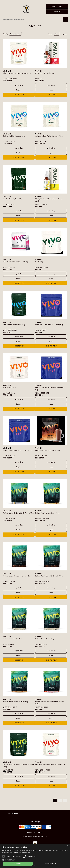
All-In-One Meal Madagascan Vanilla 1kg (17, 73)
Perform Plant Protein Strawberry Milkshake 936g (50, 703)
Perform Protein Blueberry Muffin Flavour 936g (18, 513)
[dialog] (35, 856)
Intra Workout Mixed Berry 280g (14, 325)
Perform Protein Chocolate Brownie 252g (17, 576)
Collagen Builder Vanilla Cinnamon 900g (49, 136)
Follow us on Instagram (35, 843)
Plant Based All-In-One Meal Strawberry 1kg (50, 764)
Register (57, 12)
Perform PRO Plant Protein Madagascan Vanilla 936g (19, 765)
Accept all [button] (18, 864)
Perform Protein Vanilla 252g (12, 639)
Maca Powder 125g (10, 387)
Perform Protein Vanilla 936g (45, 639)
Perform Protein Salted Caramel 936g (15, 702)
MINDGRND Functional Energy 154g (48, 450)
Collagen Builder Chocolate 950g (14, 136)
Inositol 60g (39, 262)
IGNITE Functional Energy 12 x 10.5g (16, 262)
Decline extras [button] (51, 864)
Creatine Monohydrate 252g (13, 199)
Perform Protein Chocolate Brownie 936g (49, 576)
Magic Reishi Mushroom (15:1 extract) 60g (17, 450)
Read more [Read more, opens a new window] (28, 853)
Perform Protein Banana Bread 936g (47, 513)
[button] (35, 860)
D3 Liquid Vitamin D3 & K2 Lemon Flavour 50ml (49, 200)
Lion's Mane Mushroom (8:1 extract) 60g (49, 325)
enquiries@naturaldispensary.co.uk (36, 837)
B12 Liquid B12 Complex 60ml (45, 73)
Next (65, 800)
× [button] (68, 846)
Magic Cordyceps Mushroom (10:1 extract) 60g (50, 389)
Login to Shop (57, 6)
